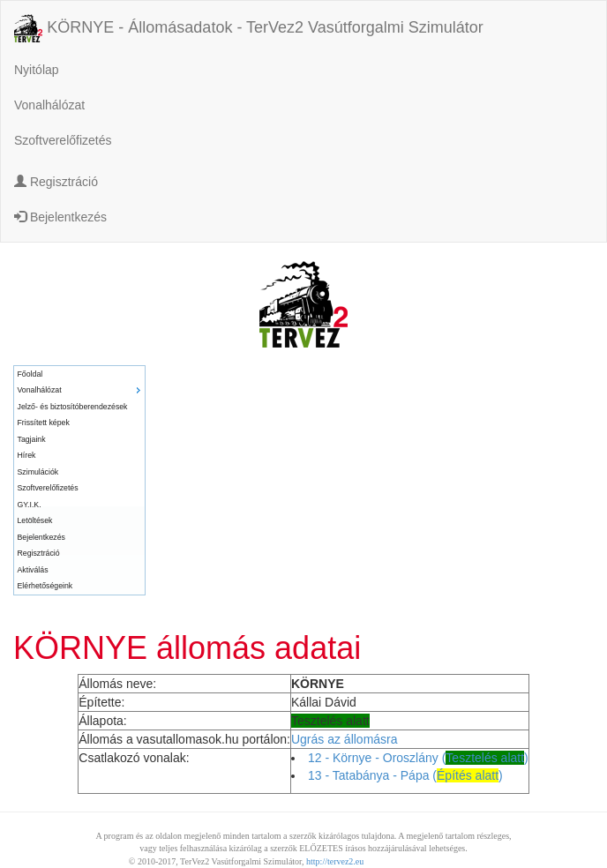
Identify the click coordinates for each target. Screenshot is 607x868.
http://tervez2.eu (335, 861)
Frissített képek (44, 423)
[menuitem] (79, 374)
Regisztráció (56, 182)
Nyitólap (37, 70)
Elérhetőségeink (45, 586)
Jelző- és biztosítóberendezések (73, 407)
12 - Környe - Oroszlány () (418, 758)
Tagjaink (32, 439)
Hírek (27, 455)
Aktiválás (33, 570)
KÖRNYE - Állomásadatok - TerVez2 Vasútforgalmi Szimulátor (249, 28)
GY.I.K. (30, 505)
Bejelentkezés (60, 217)
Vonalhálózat (49, 105)
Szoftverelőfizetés (63, 140)
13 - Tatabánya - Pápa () (405, 775)
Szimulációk (38, 472)
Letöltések (35, 520)
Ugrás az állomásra (345, 739)
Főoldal (30, 374)
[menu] (79, 480)
